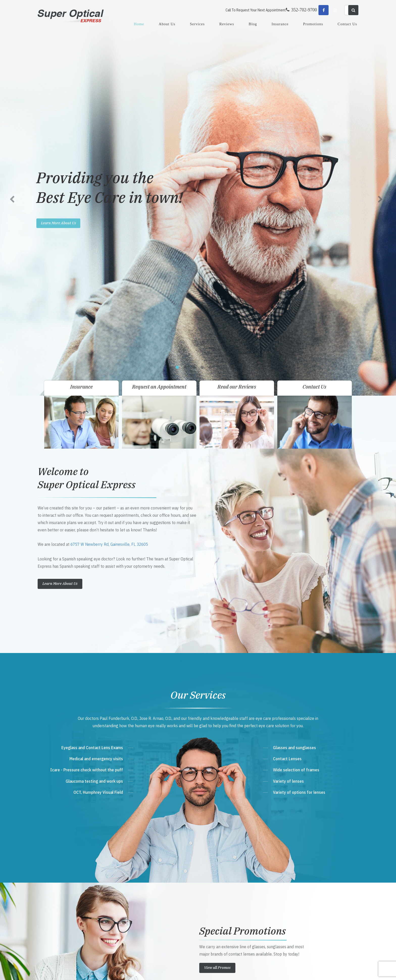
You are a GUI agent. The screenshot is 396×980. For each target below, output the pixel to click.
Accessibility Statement (127, 971)
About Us (167, 24)
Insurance (280, 24)
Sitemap (149, 971)
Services (197, 24)
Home (139, 24)
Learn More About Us (60, 193)
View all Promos (217, 577)
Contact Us (347, 24)
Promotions (313, 24)
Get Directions (147, 870)
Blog (253, 24)
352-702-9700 (145, 880)
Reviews (227, 24)
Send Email (142, 899)
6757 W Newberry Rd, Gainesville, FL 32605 (109, 154)
